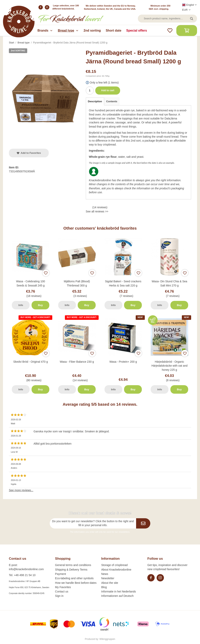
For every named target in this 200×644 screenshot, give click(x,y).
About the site (110, 583)
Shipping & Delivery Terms (71, 570)
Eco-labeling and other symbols (74, 578)
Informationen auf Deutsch (117, 596)
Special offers (137, 31)
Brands (45, 31)
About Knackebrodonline (116, 570)
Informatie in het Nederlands (119, 591)
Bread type (68, 31)
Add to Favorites (29, 153)
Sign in (59, 596)
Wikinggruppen (107, 639)
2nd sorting (92, 31)
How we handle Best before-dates (76, 583)
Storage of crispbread (114, 565)
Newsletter (108, 578)
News (105, 574)
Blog (104, 587)
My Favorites (63, 587)
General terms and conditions (73, 565)
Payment (60, 574)
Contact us (62, 591)
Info (21, 305)
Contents (112, 101)
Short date (114, 31)
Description (95, 101)
